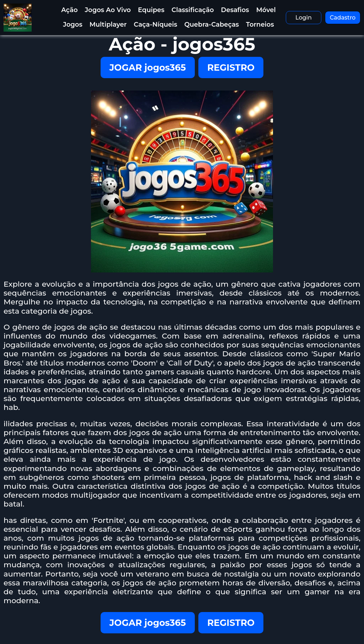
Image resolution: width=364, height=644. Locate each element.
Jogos (73, 25)
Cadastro (343, 18)
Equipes (151, 10)
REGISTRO (231, 67)
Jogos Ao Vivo (108, 10)
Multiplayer (108, 25)
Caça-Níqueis (155, 25)
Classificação (193, 10)
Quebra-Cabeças (212, 25)
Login (304, 18)
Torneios (260, 25)
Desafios (235, 10)
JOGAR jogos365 (148, 67)
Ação (69, 10)
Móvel (266, 10)
